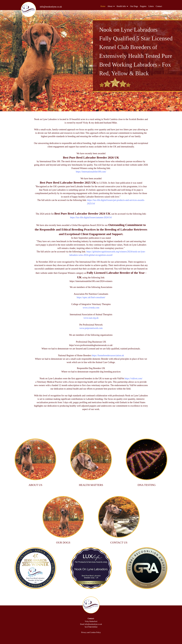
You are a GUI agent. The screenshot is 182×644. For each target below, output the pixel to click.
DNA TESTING (147, 485)
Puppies (143, 6)
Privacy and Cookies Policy (91, 632)
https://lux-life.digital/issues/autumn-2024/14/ (91, 217)
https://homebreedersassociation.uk (108, 355)
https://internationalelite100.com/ (91, 172)
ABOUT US (35, 485)
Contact (159, 6)
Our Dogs (134, 6)
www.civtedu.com (91, 308)
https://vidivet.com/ (134, 378)
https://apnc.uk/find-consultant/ (91, 297)
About (110, 6)
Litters (151, 6)
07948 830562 (92, 627)
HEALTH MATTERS (91, 485)
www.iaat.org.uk (91, 318)
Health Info (121, 6)
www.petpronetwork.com (91, 328)
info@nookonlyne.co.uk (51, 7)
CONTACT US (119, 542)
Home (103, 6)
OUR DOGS (63, 542)
